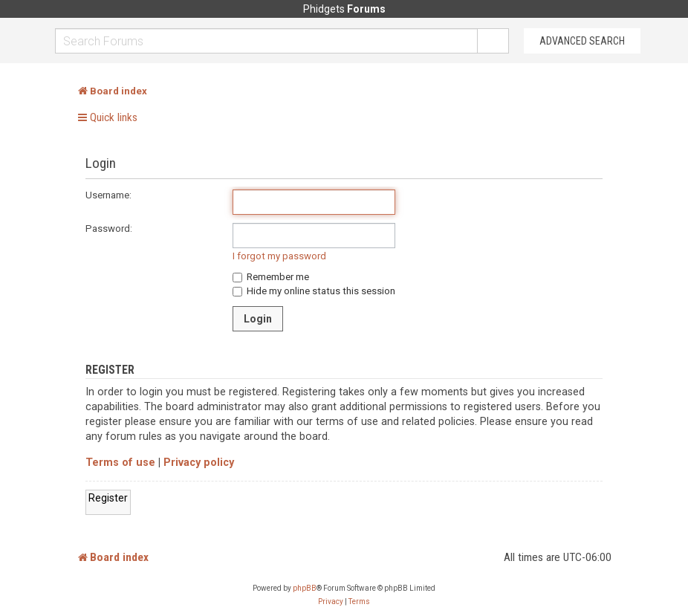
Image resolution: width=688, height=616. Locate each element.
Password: (109, 228)
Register (108, 498)
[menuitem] (331, 602)
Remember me (271, 277)
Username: (108, 195)
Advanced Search (582, 41)
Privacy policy (199, 463)
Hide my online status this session (314, 291)
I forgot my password (279, 256)
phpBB (305, 588)
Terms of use (120, 463)
